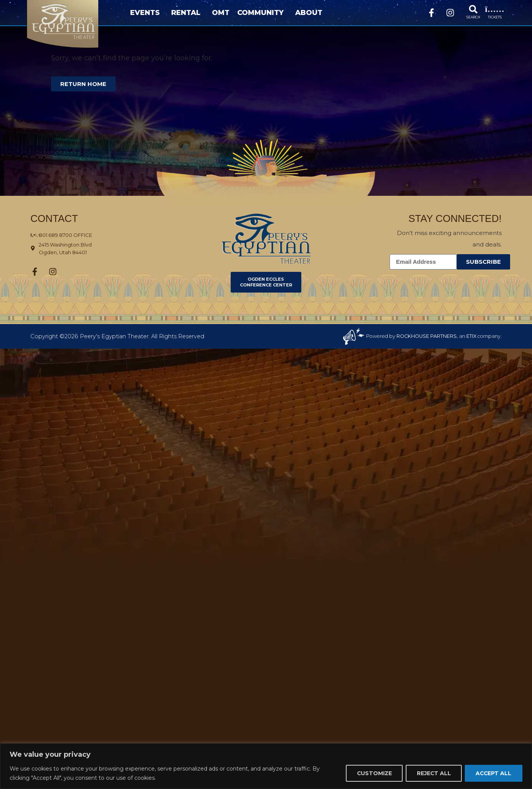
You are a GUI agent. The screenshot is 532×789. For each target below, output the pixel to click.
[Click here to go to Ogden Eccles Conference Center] (266, 282)
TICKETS (495, 17)
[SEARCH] (473, 9)
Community (262, 13)
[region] (266, 766)
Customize (372, 773)
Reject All (432, 773)
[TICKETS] (495, 9)
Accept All (493, 773)
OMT (221, 13)
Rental (188, 13)
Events (147, 13)
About (311, 13)
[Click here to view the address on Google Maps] (86, 248)
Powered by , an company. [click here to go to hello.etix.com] (434, 336)
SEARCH (473, 17)
